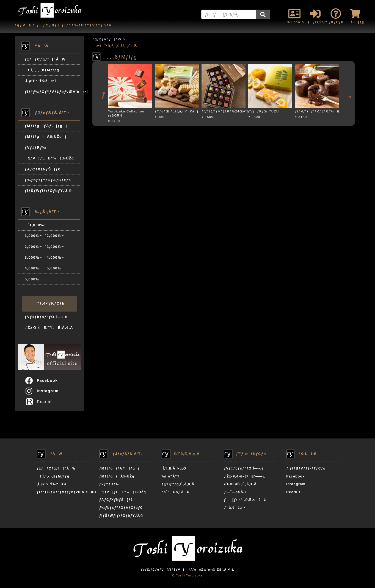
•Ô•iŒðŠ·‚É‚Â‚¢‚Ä (240, 484)
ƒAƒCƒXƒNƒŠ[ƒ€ (43, 169)
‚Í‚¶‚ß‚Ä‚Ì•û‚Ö (174, 468)
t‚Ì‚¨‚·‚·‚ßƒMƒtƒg (42, 70)
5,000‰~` (36, 279)
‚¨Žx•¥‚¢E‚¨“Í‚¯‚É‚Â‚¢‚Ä (49, 328)
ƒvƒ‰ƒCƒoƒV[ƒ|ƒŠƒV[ (163, 570)
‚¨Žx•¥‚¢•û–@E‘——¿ (244, 476)
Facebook (41, 380)
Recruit (40, 402)
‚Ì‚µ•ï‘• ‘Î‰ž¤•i (40, 81)
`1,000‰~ (36, 225)
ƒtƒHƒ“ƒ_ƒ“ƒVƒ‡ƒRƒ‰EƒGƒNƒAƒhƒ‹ (328, 111)
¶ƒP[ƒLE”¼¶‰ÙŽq (49, 158)
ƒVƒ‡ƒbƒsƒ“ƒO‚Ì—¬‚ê (46, 317)
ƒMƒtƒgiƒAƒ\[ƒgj (46, 126)
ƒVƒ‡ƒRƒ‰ (35, 147)
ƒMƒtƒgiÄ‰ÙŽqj (46, 136)
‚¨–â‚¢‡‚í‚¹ (235, 508)
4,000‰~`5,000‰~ (44, 268)
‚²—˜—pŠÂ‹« (235, 492)
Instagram (42, 391)
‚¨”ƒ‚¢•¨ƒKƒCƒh (49, 303)
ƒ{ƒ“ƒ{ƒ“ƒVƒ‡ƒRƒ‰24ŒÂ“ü (225, 111)
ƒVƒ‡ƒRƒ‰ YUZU (264, 111)
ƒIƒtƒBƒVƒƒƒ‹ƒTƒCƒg (306, 468)
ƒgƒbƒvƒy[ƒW (107, 39)
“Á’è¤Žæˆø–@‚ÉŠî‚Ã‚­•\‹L (211, 570)
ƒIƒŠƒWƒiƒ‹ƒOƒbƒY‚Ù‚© (48, 191)
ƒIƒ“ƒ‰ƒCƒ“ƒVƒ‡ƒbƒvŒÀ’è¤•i (53, 92)
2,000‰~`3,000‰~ (44, 247)
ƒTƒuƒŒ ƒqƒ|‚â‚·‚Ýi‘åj (177, 111)
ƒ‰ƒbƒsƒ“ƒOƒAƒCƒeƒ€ (48, 180)
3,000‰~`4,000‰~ (44, 257)
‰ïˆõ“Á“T (171, 476)
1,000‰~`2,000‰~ (44, 236)
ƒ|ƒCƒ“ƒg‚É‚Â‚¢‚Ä (178, 484)
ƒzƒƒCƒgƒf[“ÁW (45, 59)
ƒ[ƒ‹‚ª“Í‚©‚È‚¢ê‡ (245, 500)
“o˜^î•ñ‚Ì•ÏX (176, 492)
